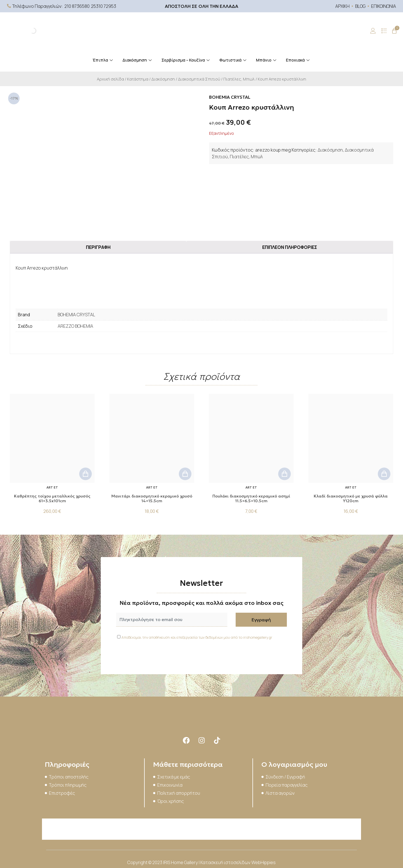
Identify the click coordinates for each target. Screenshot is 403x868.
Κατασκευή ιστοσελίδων (226, 862)
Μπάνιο (267, 60)
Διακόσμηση (138, 60)
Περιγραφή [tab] (98, 247)
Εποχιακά (298, 60)
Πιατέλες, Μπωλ (239, 79)
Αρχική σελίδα (110, 79)
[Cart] (394, 31)
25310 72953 (104, 6)
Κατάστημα (138, 79)
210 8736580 (77, 6)
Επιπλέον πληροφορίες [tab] (290, 247)
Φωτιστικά (234, 60)
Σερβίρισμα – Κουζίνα (186, 60)
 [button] (85, 474)
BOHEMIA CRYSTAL (76, 315)
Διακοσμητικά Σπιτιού (199, 79)
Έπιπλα (103, 60)
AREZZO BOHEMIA (75, 326)
